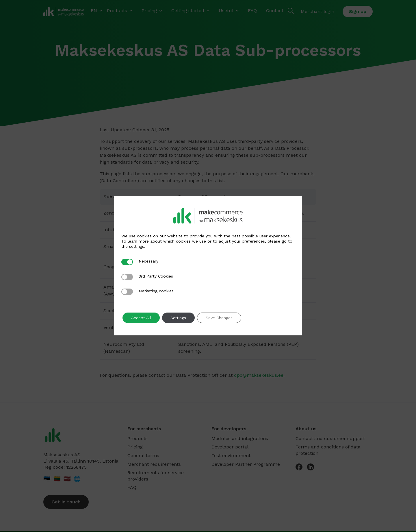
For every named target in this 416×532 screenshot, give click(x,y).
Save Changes (219, 318)
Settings (179, 318)
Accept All (141, 318)
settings (137, 246)
